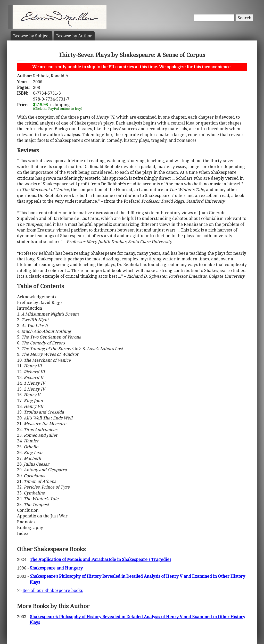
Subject (31, 36)
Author (74, 36)
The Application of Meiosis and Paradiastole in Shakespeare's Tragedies (101, 559)
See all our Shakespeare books (53, 590)
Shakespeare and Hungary (56, 568)
